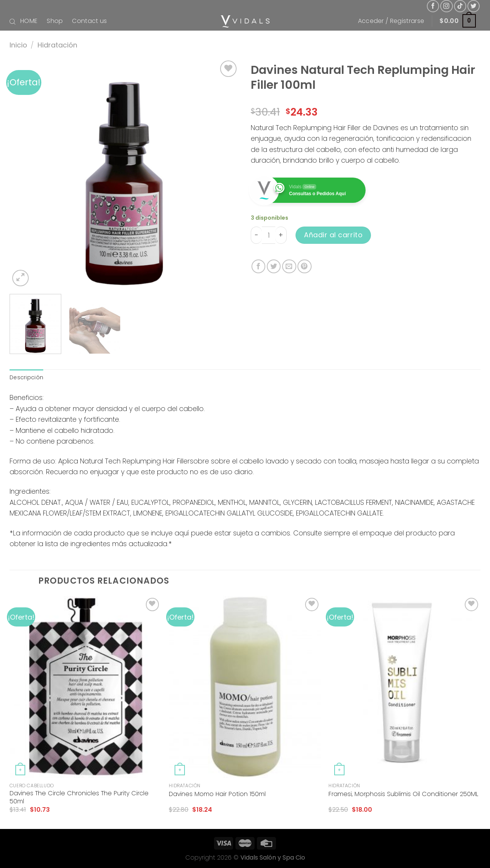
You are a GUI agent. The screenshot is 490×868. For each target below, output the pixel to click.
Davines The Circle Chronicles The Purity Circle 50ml (79, 798)
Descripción (26, 377)
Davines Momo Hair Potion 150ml (217, 794)
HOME (29, 21)
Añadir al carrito (333, 235)
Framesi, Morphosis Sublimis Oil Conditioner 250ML (403, 794)
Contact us (89, 21)
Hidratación (57, 45)
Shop (55, 21)
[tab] (26, 378)
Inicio (18, 45)
